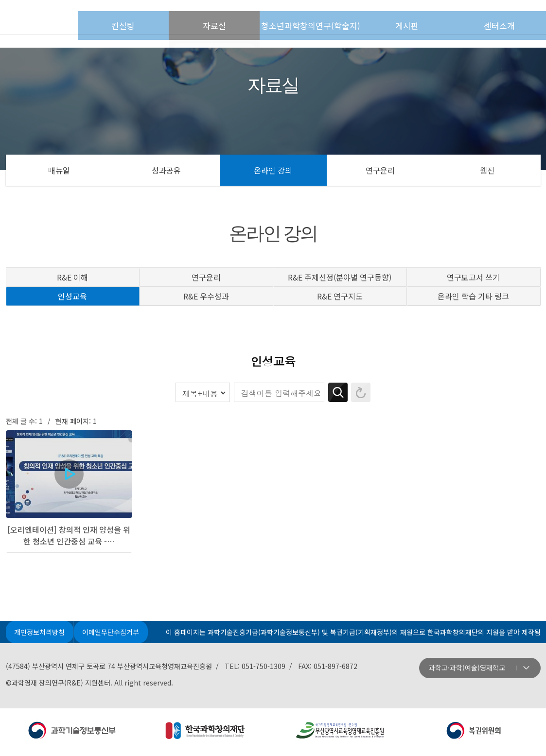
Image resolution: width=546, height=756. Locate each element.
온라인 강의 (273, 170)
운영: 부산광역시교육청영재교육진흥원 (340, 734)
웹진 (487, 170)
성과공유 (166, 170)
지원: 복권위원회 (474, 734)
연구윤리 (380, 170)
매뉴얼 (59, 170)
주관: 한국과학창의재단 (206, 734)
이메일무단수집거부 (114, 635)
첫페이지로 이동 (70, 17)
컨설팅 (180, 18)
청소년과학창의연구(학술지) (340, 18)
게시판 (432, 18)
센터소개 (506, 18)
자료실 (248, 18)
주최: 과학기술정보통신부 (73, 734)
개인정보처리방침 (41, 635)
